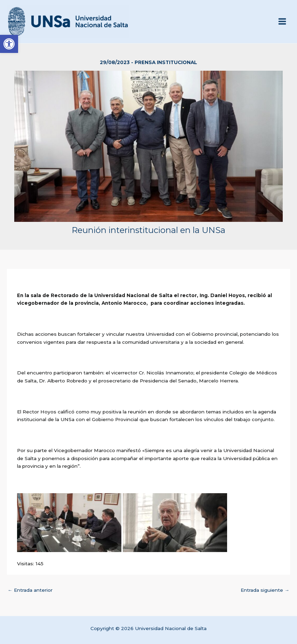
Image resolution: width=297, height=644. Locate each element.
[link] (9, 44)
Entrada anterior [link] (30, 590)
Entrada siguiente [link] (265, 590)
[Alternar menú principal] (282, 22)
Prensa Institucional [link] (166, 62)
